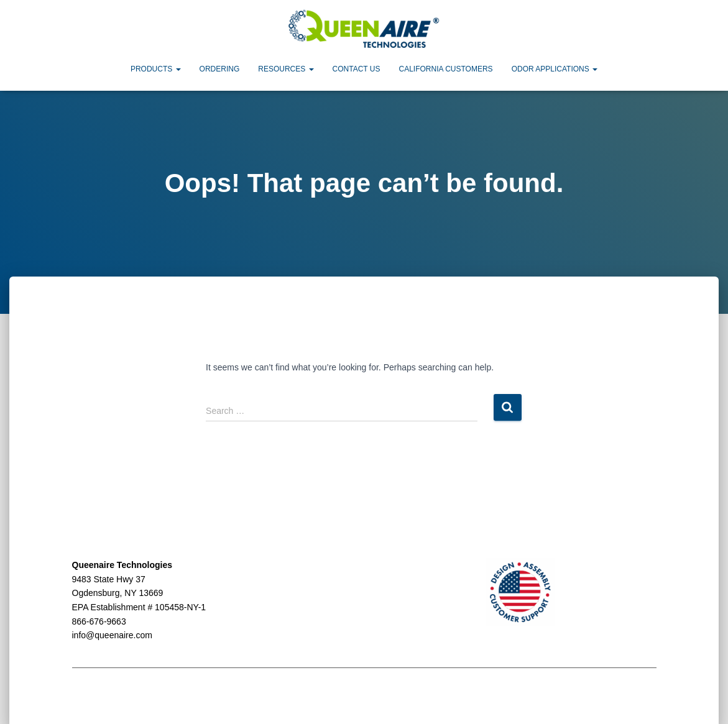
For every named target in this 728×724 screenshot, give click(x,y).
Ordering (220, 69)
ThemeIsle (636, 697)
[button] (178, 69)
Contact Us (357, 69)
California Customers (445, 69)
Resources (286, 69)
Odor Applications (555, 69)
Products (156, 69)
